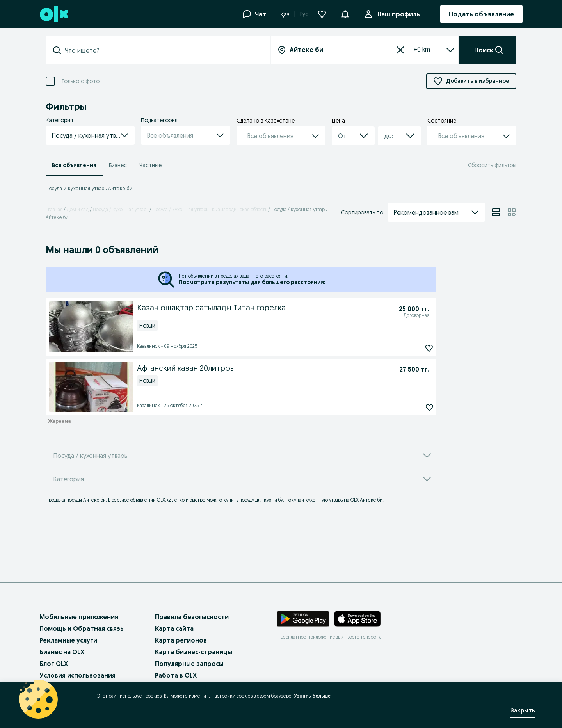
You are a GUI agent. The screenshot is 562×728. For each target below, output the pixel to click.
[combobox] (344, 136)
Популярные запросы (189, 664)
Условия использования (77, 675)
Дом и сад (78, 209)
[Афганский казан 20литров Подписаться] (376, 408)
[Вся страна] (340, 50)
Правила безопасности (192, 617)
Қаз (285, 14)
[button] (345, 13)
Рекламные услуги (68, 640)
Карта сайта (174, 628)
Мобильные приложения (79, 617)
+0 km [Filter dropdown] (422, 49)
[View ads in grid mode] (512, 212)
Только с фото (80, 81)
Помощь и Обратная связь (82, 628)
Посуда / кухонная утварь (121, 209)
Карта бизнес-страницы (194, 652)
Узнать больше (312, 696)
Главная (54, 209)
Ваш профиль (397, 14)
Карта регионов (181, 640)
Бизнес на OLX (62, 652)
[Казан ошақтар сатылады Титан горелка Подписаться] (358, 348)
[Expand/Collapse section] (450, 50)
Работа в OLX (176, 675)
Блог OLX (54, 664)
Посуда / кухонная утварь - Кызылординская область (210, 209)
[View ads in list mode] (496, 212)
